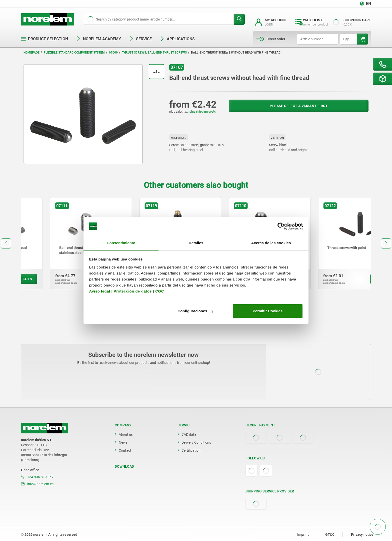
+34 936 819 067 (37, 477)
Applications (177, 39)
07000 (113, 53)
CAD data (189, 434)
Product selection (44, 39)
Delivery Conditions (196, 442)
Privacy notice (362, 534)
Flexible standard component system (74, 53)
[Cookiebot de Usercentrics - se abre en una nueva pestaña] (281, 226)
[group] (62, 243)
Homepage (31, 53)
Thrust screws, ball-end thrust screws (154, 53)
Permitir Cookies (268, 311)
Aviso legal (100, 291)
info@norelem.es (37, 484)
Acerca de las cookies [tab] (271, 243)
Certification (191, 450)
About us (126, 434)
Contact (125, 450)
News (123, 442)
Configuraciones (195, 311)
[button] (6, 243)
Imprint (303, 534)
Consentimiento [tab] (121, 243)
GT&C (330, 534)
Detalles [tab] (196, 243)
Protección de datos (133, 291)
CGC (160, 291)
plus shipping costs (203, 112)
